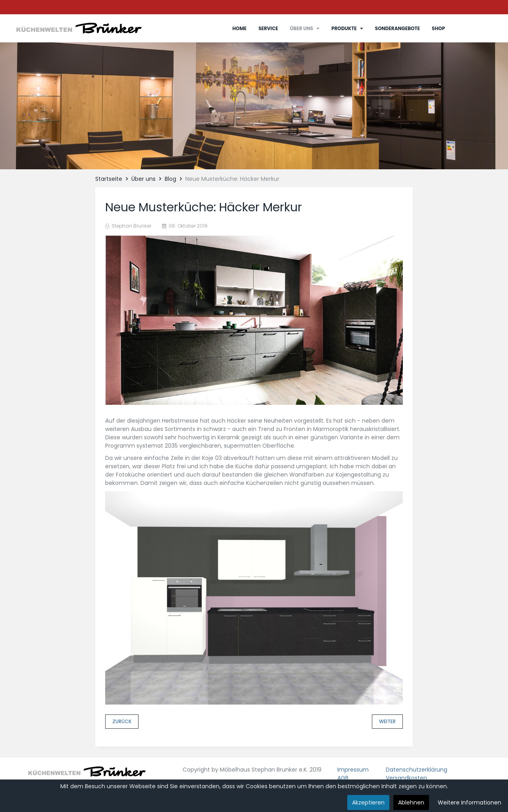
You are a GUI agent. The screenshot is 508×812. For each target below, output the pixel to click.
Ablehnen (411, 802)
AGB (343, 778)
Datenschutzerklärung (417, 770)
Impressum (353, 770)
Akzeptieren (368, 802)
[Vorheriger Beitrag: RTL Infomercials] (122, 722)
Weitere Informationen (470, 802)
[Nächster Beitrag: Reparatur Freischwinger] (387, 722)
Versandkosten (406, 778)
